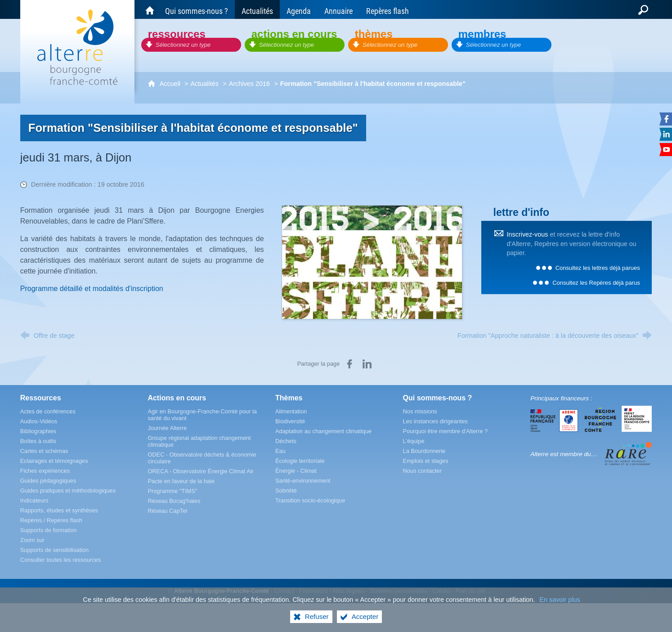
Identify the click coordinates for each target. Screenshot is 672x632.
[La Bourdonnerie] (424, 451)
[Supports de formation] (49, 530)
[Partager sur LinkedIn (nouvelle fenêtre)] (367, 364)
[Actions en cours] (295, 39)
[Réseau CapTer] (168, 511)
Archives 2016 (249, 84)
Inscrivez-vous (528, 234)
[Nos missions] (420, 411)
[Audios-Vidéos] (39, 421)
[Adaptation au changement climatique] (323, 431)
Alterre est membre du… (564, 454)
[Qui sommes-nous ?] (197, 9)
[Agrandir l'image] (372, 262)
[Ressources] (191, 39)
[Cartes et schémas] (44, 451)
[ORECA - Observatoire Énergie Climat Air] (200, 471)
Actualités (204, 84)
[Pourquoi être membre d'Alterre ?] (446, 431)
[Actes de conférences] (48, 411)
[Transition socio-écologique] (310, 500)
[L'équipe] (414, 441)
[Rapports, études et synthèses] (59, 510)
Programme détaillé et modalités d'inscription (92, 289)
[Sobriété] (286, 491)
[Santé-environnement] (303, 481)
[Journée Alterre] (167, 428)
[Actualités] (257, 9)
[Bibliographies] (38, 431)
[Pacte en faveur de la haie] (181, 481)
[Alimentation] (291, 411)
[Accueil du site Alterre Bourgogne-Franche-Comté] (150, 9)
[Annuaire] (338, 9)
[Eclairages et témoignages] (54, 461)
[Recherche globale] (643, 9)
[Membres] (502, 39)
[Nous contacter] (422, 471)
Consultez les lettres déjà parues (598, 268)
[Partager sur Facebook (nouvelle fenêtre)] (349, 364)
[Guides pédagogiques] (48, 481)
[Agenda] (299, 9)
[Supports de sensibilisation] (54, 550)
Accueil (171, 84)
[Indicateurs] (34, 500)
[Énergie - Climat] (296, 471)
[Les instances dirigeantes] (435, 421)
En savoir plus (560, 600)
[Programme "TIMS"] (172, 491)
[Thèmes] (398, 39)
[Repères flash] (388, 9)
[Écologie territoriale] (300, 461)
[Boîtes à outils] (38, 441)
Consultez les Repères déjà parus (596, 283)
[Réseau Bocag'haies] (174, 501)
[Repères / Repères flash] (51, 520)
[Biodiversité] (290, 421)
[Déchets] (286, 441)
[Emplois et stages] (426, 461)
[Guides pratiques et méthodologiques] (68, 491)
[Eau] (280, 451)
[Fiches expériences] (45, 471)
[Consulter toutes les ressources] (60, 560)
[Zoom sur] (32, 540)
